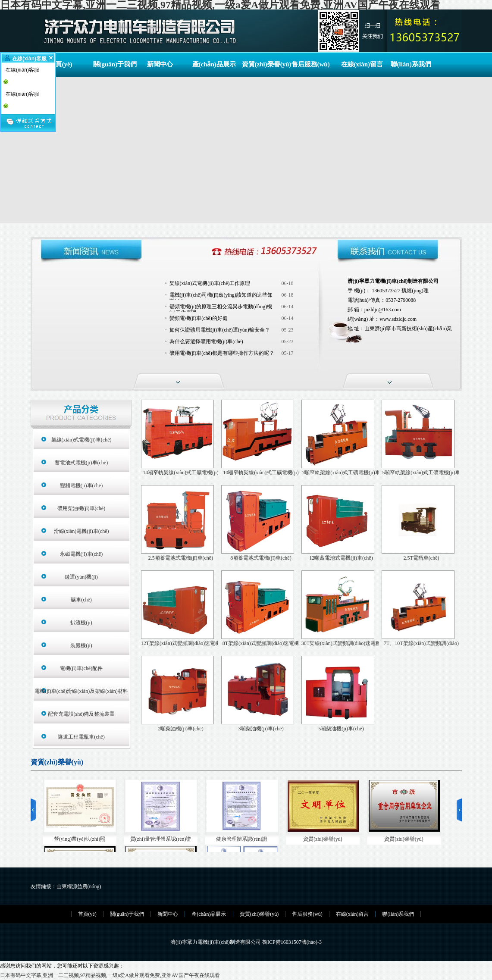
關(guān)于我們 (113, 64)
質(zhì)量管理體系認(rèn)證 (161, 839)
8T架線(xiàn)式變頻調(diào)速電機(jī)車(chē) (261, 644)
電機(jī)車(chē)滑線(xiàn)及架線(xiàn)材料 (81, 691)
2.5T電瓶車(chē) (421, 558)
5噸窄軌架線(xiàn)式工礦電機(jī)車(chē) (421, 473)
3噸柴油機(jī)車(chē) (261, 729)
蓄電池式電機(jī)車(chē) (81, 463)
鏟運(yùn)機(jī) (81, 577)
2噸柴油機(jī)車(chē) (180, 729)
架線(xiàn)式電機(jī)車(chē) (81, 440)
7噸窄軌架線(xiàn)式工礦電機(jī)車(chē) (341, 473)
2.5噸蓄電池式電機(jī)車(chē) (181, 558)
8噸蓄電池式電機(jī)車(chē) (261, 558)
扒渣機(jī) (81, 623)
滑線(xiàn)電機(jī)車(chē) (81, 531)
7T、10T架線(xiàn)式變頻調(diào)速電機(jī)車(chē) (421, 644)
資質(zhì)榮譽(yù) (261, 64)
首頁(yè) (60, 64)
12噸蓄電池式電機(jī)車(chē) (341, 558)
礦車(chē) (81, 600)
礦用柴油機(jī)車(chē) (81, 508)
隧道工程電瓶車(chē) (81, 737)
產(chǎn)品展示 (212, 64)
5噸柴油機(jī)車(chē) (341, 729)
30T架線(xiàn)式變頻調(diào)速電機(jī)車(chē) (341, 644)
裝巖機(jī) (81, 645)
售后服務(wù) (311, 64)
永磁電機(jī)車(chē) (81, 554)
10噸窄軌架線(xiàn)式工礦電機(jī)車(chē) (261, 473)
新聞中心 (160, 64)
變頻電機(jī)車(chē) (81, 485)
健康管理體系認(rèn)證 (242, 839)
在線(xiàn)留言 (360, 64)
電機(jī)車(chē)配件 (81, 668)
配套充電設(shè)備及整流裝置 (81, 714)
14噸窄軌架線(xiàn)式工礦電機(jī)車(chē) (180, 473)
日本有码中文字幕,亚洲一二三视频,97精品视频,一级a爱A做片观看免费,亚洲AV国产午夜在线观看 (110, 975)
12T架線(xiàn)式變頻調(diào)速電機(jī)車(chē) (181, 644)
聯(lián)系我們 (410, 64)
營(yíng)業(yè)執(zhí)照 (80, 839)
